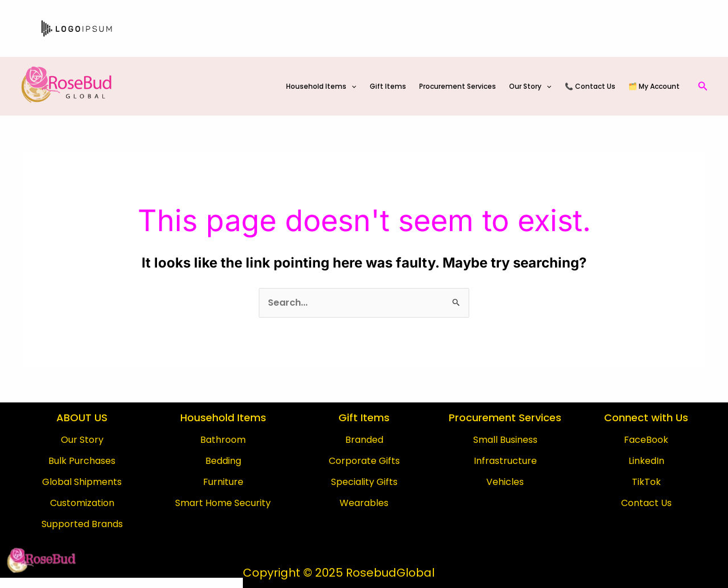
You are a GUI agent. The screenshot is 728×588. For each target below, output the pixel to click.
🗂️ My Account (655, 86)
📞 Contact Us (593, 86)
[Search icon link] (703, 86)
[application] (361, 86)
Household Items (331, 86)
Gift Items (396, 86)
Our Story (535, 86)
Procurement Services (464, 86)
